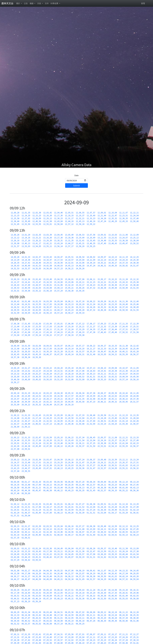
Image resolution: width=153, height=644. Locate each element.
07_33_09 (80, 640)
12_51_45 (15, 224)
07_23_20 (113, 637)
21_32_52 (48, 421)
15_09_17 (102, 279)
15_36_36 (113, 285)
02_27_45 (134, 529)
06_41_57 (37, 621)
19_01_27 (26, 368)
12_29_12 (48, 218)
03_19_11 (58, 551)
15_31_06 (58, 285)
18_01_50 (26, 346)
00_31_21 (37, 487)
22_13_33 (134, 437)
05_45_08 (26, 598)
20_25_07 (15, 399)
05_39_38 (102, 596)
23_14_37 (15, 462)
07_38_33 (134, 640)
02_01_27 (26, 526)
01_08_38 (91, 504)
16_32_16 (69, 307)
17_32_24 (69, 329)
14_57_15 (58, 268)
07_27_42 (26, 640)
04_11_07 (102, 570)
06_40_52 (26, 621)
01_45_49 (37, 513)
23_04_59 (58, 459)
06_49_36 (113, 621)
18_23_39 (113, 348)
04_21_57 (69, 573)
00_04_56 (58, 482)
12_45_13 (80, 221)
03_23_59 (102, 551)
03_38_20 (102, 554)
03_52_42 (102, 557)
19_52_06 (69, 379)
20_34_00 (102, 399)
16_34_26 (91, 307)
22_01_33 (26, 437)
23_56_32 (134, 468)
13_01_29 (26, 235)
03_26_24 (124, 551)
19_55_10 (102, 379)
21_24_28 (102, 418)
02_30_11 (26, 532)
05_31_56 (26, 596)
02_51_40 (91, 535)
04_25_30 (102, 573)
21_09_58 (102, 415)
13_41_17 (37, 243)
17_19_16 (69, 326)
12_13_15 (15, 215)
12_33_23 (91, 218)
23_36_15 (80, 465)
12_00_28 (15, 213)
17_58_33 (69, 335)
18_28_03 (26, 351)
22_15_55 (26, 440)
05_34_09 (48, 596)
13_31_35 (69, 240)
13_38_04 (134, 240)
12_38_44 (15, 221)
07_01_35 (26, 634)
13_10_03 (113, 235)
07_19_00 (69, 637)
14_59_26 (80, 268)
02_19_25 (58, 529)
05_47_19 (48, 598)
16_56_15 (48, 313)
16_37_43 (124, 307)
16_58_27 (69, 313)
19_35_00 (15, 376)
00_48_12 (58, 490)
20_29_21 (58, 399)
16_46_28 (80, 310)
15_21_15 (91, 282)
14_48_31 (102, 265)
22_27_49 (134, 440)
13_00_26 (15, 235)
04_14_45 (134, 570)
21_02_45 (37, 415)
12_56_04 (58, 224)
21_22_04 (80, 418)
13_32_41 (80, 240)
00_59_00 (26, 493)
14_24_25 (124, 260)
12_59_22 (91, 224)
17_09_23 (102, 323)
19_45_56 (134, 376)
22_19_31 (58, 440)
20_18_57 (80, 396)
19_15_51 (58, 371)
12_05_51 (69, 213)
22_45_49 (37, 446)
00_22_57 (91, 485)
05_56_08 (134, 598)
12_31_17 (69, 218)
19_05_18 (69, 368)
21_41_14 (124, 421)
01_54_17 (113, 513)
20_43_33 (58, 402)
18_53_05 (102, 354)
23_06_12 (69, 459)
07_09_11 (102, 634)
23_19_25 (58, 462)
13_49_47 (124, 243)
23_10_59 (113, 459)
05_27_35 (113, 593)
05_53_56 (113, 598)
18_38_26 (113, 351)
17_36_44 (113, 329)
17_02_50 (37, 323)
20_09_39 (113, 393)
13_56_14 (58, 246)
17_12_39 (134, 323)
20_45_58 (80, 402)
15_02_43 (37, 279)
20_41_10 (37, 402)
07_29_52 (48, 640)
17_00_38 (15, 323)
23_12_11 (124, 459)
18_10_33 (113, 346)
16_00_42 (15, 301)
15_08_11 (91, 279)
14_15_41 (37, 260)
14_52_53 (15, 268)
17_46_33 (80, 332)
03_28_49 (15, 554)
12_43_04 (58, 221)
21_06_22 (69, 415)
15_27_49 (26, 285)
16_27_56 (26, 307)
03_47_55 (58, 557)
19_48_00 (26, 379)
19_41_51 (91, 376)
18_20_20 (80, 348)
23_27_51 (134, 462)
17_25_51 (134, 326)
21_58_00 (15, 427)
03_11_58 (124, 548)
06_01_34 (26, 612)
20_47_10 (91, 402)
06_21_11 (91, 615)
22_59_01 (26, 449)
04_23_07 (80, 573)
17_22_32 (102, 326)
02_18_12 (48, 529)
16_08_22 (91, 301)
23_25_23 (113, 462)
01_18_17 (48, 507)
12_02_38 (37, 213)
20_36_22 (124, 399)
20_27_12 (37, 399)
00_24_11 (102, 485)
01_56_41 (134, 513)
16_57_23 (58, 313)
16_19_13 (69, 304)
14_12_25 (134, 257)
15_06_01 (69, 279)
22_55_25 (124, 446)
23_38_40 (102, 465)
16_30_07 (48, 307)
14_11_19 (124, 257)
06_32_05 (69, 618)
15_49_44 (113, 288)
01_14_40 (15, 507)
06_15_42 (37, 615)
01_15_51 (26, 507)
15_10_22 (113, 279)
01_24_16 (102, 507)
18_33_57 (80, 351)
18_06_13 (69, 346)
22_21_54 (80, 440)
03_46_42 (48, 557)
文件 (47, 3)
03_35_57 (80, 554)
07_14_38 (26, 637)
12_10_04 (113, 213)
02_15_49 (26, 529)
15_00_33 (15, 279)
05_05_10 (48, 590)
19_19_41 (102, 371)
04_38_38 (91, 576)
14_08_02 (91, 257)
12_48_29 (113, 221)
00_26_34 (124, 485)
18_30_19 (48, 351)
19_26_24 (48, 374)
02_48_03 (58, 535)
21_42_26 (134, 421)
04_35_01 (58, 576)
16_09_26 (102, 301)
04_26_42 (113, 573)
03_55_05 (124, 557)
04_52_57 (91, 579)
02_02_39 (37, 526)
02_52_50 (102, 535)
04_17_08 (26, 573)
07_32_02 (69, 640)
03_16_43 (37, 551)
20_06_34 (80, 393)
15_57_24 (58, 291)
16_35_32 (102, 307)
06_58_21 (69, 624)
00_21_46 (80, 485)
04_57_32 (124, 579)
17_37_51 (124, 329)
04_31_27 (26, 576)
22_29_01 (15, 443)
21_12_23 (124, 415)
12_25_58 (15, 218)
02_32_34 (48, 532)
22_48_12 (58, 446)
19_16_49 (69, 371)
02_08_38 (91, 526)
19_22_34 (134, 371)
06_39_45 (15, 621)
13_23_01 (113, 238)
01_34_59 (69, 510)
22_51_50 (91, 446)
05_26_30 (102, 593)
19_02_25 (37, 368)
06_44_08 (58, 621)
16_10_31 (113, 301)
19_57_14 (124, 379)
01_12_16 (124, 504)
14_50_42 (124, 265)
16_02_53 (37, 301)
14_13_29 (15, 260)
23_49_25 (69, 468)
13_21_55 (102, 238)
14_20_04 (80, 260)
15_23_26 (113, 282)
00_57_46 (15, 493)
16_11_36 (124, 301)
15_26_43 (15, 285)
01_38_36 (102, 510)
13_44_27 (69, 243)
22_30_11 (26, 443)
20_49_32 (113, 402)
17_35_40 (102, 329)
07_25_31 (134, 637)
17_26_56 (15, 329)
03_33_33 (58, 554)
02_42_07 (134, 532)
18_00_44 (15, 346)
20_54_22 (26, 404)
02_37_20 (91, 532)
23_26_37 (124, 462)
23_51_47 (91, 468)
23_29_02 (15, 465)
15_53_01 (15, 291)
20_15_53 (48, 396)
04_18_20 (37, 573)
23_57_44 (15, 471)
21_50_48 (80, 424)
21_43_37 (15, 424)
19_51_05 (58, 379)
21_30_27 (26, 421)
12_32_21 (80, 218)
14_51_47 (134, 265)
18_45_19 (37, 354)
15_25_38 (134, 282)
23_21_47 (80, 462)
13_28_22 (37, 240)
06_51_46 (134, 621)
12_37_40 (134, 218)
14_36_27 (113, 263)
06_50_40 (124, 621)
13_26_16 (15, 240)
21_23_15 (91, 418)
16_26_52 (15, 307)
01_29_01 (15, 510)
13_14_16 (26, 238)
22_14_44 (15, 440)
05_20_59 (48, 593)
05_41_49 (124, 596)
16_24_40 (124, 304)
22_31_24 (37, 443)
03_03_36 (48, 548)
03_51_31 (91, 557)
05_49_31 (69, 598)
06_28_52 (37, 618)
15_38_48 (134, 285)
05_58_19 (26, 601)
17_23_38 (113, 326)
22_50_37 (80, 446)
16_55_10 (37, 313)
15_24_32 (124, 282)
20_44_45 (69, 402)
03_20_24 (69, 551)
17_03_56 (48, 323)
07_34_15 (91, 640)
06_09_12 (102, 612)
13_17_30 (58, 238)
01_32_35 (48, 510)
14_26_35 (15, 263)
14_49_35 (113, 265)
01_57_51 (15, 515)
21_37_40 (91, 421)
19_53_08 (80, 379)
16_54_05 (26, 313)
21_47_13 (48, 424)
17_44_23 (58, 332)
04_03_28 (37, 570)
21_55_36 (124, 424)
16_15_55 (37, 304)
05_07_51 (69, 590)
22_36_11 (80, 443)
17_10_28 (113, 323)
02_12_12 (124, 526)
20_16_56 (58, 396)
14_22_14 (102, 260)
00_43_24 (15, 490)
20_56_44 (48, 404)
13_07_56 (91, 235)
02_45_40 (37, 535)
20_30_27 (69, 399)
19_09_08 (113, 368)
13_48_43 (113, 243)
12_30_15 (58, 218)
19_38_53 (58, 376)
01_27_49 (134, 507)
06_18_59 (69, 615)
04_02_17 (26, 570)
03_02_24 (37, 548)
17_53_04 (15, 335)
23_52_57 (102, 468)
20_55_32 (37, 404)
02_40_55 (124, 532)
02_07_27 (80, 526)
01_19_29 (58, 507)
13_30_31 (58, 240)
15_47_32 (91, 288)
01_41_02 (124, 510)
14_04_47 (58, 257)
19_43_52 (113, 376)
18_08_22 (91, 346)
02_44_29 (26, 535)
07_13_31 (15, 637)
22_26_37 (124, 440)
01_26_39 (124, 507)
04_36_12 (69, 576)
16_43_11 (48, 310)
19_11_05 (134, 368)
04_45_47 (26, 579)
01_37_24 (91, 510)
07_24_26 (124, 637)
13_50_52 (134, 243)
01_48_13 (58, 513)
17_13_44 (15, 326)
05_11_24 (91, 590)
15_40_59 (26, 288)
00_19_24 (58, 485)
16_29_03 (37, 307)
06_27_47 (26, 618)
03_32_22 (48, 554)
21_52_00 (91, 424)
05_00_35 (15, 590)
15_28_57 (37, 285)
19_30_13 (91, 374)
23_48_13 (58, 468)
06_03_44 (48, 612)
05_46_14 (37, 598)
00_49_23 (69, 490)
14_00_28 (15, 257)
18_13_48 (15, 348)
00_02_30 (37, 482)
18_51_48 (91, 354)
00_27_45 (134, 485)
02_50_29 (80, 535)
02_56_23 (134, 535)
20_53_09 (15, 404)
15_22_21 (102, 282)
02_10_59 (113, 526)
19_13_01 (26, 371)
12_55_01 (48, 224)
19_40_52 (80, 376)
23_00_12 (15, 459)
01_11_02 (113, 504)
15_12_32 (134, 279)
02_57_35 (15, 538)
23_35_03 (69, 465)
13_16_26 (48, 238)
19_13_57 (37, 371)
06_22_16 (102, 615)
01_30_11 (26, 510)
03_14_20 (15, 551)
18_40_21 (124, 351)
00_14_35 (15, 485)
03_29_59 (26, 554)
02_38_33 (102, 532)
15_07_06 (80, 279)
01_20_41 (69, 507)
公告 (26, 3)
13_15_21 (37, 238)
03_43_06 (15, 557)
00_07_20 (80, 482)
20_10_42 (124, 393)
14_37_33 (124, 263)
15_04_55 (58, 279)
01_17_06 (37, 507)
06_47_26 (91, 621)
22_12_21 (124, 437)
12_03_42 (48, 213)
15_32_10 (69, 285)
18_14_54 (26, 348)
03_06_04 (69, 548)
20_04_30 (58, 393)
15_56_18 (48, 291)
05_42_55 (134, 596)
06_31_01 (58, 618)
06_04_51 (58, 612)
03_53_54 (113, 557)
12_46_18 (91, 221)
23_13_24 (134, 459)
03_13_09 (134, 548)
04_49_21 (58, 579)
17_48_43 (102, 332)
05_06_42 (58, 590)
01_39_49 (113, 510)
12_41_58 (48, 221)
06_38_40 (134, 618)
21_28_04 (134, 418)
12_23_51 (124, 215)
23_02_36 (37, 459)
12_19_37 (80, 215)
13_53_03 (26, 246)
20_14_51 (37, 396)
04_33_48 (48, 576)
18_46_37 (48, 354)
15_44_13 (58, 288)
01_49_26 (69, 513)
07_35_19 (102, 640)
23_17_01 (37, 462)
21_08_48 (91, 415)
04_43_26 (134, 576)
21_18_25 (48, 418)
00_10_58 (113, 482)
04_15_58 (15, 573)
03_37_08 (91, 554)
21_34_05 (58, 421)
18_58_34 (26, 357)
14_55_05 (37, 268)
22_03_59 (48, 437)
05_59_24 (37, 601)
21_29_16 (15, 421)
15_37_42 (124, 285)
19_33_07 (124, 374)
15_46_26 (80, 288)
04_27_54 (124, 573)
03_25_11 (113, 551)
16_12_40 (134, 301)
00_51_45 (91, 490)
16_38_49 (134, 307)
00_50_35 (80, 490)
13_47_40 (102, 243)
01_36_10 (80, 510)
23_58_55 (26, 471)
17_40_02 (15, 332)
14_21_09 (91, 260)
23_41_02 (124, 465)
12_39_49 (26, 221)
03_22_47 (91, 551)
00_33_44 (58, 487)
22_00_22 (15, 437)
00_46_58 (48, 490)
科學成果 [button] (55, 3)
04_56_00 (113, 579)
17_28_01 (26, 329)
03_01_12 (26, 548)
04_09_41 (91, 570)
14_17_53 (58, 260)
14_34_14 (91, 263)
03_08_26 (91, 548)
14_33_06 (80, 263)
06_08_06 (91, 612)
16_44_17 (58, 310)
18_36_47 (102, 351)
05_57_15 (15, 601)
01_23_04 (91, 507)
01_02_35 (37, 504)
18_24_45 (124, 348)
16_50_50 (124, 310)
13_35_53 (113, 240)
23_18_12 (48, 462)
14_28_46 (37, 263)
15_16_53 (48, 282)
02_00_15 (15, 526)
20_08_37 (102, 393)
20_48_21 (102, 402)
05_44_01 (15, 598)
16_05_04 (58, 301)
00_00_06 (15, 482)
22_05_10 (58, 437)
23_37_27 (91, 465)
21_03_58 (48, 415)
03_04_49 (58, 548)
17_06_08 (69, 323)
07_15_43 (37, 637)
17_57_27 (58, 335)
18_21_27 (91, 348)
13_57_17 (69, 246)
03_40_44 (124, 554)
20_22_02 (113, 396)
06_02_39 (37, 612)
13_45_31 (80, 243)
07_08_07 (91, 634)
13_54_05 (37, 246)
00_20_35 (69, 485)
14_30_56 (58, 263)
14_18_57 (69, 260)
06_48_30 (102, 621)
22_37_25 (91, 443)
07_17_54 (58, 637)
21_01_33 (26, 415)
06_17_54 (58, 615)
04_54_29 (102, 579)
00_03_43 (48, 482)
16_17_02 (48, 304)
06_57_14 (58, 624)
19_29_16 (80, 374)
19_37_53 (48, 376)
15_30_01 (48, 285)
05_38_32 (91, 596)
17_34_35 (91, 329)
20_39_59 (26, 402)
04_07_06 (69, 570)
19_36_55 (37, 376)
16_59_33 (80, 313)
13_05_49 (69, 235)
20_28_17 (48, 399)
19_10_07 (124, 368)
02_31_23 (37, 532)
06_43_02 (48, 621)
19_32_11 (113, 374)
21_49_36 (69, 424)
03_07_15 (80, 548)
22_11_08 (113, 437)
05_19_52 (37, 593)
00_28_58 (15, 487)
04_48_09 (48, 579)
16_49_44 (113, 310)
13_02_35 (37, 235)
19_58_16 (134, 379)
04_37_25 (80, 576)
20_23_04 (124, 396)
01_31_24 (37, 510)
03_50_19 (80, 557)
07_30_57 (58, 640)
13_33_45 (91, 240)
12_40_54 (37, 221)
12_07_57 (91, 213)
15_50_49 (124, 288)
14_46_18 (80, 265)
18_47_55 (58, 354)
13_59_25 (91, 246)
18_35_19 (91, 351)
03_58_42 (26, 560)
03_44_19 (26, 557)
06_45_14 (69, 621)
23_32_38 (48, 465)
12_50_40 (134, 221)
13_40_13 (26, 243)
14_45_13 (69, 265)
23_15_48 (26, 462)
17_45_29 (69, 332)
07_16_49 (48, 637)
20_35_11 (113, 399)
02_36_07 (80, 532)
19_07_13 (91, 368)
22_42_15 (134, 443)
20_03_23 (48, 393)
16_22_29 (102, 304)
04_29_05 (134, 573)
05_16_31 (134, 590)
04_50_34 (69, 579)
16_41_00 (26, 310)
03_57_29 (15, 560)
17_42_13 (37, 332)
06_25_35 (134, 615)
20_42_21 (48, 402)
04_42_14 (124, 576)
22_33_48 (58, 443)
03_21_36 (80, 551)
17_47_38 (91, 332)
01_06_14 (69, 504)
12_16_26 (48, 215)
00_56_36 (134, 490)
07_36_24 (113, 640)
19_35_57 (26, 376)
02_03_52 (48, 526)
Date (76, 175)
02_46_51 (48, 535)
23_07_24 (80, 459)
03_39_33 (113, 554)
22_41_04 (124, 443)
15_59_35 (80, 291)
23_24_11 (102, 462)
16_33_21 (80, 307)
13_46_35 (91, 243)
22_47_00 (48, 446)
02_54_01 (113, 535)
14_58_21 (69, 268)
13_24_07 (124, 238)
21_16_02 (26, 418)
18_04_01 (48, 346)
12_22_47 (113, 215)
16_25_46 (134, 304)
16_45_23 (69, 310)
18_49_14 (69, 354)
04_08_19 (80, 570)
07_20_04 (80, 637)
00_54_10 (113, 490)
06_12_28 (134, 612)
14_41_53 (37, 265)
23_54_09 (113, 468)
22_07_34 (80, 437)
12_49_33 (124, 221)
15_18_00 (58, 282)
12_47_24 (102, 221)
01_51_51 (91, 513)
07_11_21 (124, 634)
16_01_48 (26, 301)
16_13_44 (15, 304)
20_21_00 (102, 396)
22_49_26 (69, 446)
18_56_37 (134, 354)
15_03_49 (48, 279)
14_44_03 (58, 265)
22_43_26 (15, 446)
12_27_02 (26, 218)
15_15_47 (37, 282)
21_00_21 (15, 415)
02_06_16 (69, 526)
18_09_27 (102, 346)
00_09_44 (102, 482)
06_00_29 (15, 612)
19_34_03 (134, 374)
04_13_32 (124, 570)
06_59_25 (80, 624)
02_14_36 (15, 529)
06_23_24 (113, 615)
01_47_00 (48, 513)
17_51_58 (134, 332)
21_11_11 (113, 415)
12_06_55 (80, 213)
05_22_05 (58, 593)
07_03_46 (48, 634)
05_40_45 (113, 596)
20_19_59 (91, 396)
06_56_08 (48, 624)
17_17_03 (48, 326)
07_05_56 (69, 634)
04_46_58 (37, 579)
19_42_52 (102, 376)
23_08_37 (91, 459)
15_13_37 (15, 282)
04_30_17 (15, 576)
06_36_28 (113, 618)
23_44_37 (26, 468)
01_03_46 (48, 504)
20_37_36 (134, 399)
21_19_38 (58, 418)
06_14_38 (26, 615)
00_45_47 (37, 490)
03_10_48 (113, 548)
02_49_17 (69, 535)
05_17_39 (15, 593)
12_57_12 (69, 224)
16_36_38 (113, 307)
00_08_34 (91, 482)
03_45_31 (37, 557)
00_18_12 (48, 485)
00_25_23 (113, 485)
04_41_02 (113, 576)
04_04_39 (48, 570)
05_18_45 (26, 593)
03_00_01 (15, 548)
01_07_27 (80, 504)
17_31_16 (58, 329)
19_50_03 (48, 379)
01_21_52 (80, 507)
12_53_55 (37, 224)
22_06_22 (69, 437)
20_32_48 (91, 399)
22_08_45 (91, 437)
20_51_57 (134, 402)
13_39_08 (15, 243)
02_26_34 (124, 529)
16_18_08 (58, 304)
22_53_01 (102, 446)
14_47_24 (91, 265)
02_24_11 (102, 529)
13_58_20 (80, 246)
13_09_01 (102, 235)
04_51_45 (80, 579)
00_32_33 (48, 487)
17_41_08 (26, 332)
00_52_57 (102, 490)
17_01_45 (26, 323)
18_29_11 (37, 351)
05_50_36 (80, 598)
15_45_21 (69, 288)
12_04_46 (58, 213)
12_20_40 (91, 215)
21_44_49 (26, 424)
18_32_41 (69, 351)
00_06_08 (69, 482)
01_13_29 (134, 504)
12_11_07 (124, 213)
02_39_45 (113, 532)
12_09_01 (102, 213)
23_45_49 (37, 468)
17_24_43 (124, 326)
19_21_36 (124, 371)
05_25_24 (91, 593)
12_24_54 (134, 215)
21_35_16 (69, 421)
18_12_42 (134, 346)
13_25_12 (134, 238)
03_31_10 (37, 554)
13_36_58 (124, 240)
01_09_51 (102, 504)
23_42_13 (134, 465)
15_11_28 (124, 279)
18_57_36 (15, 357)
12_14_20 (26, 215)
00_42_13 (134, 487)
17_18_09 (58, 326)
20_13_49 (26, 396)
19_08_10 (102, 368)
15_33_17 (80, 285)
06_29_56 (48, 618)
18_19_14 (69, 348)
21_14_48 (15, 418)
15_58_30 (69, 291)
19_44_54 (124, 376)
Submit (76, 185)
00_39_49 (113, 487)
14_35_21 (102, 263)
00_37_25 (91, 487)
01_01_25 (26, 504)
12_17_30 (58, 215)
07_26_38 (15, 640)
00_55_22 (124, 490)
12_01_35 (26, 213)
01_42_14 (134, 510)
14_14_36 (26, 260)
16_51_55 (134, 310)
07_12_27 (134, 634)
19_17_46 (80, 371)
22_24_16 (102, 440)
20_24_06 (134, 396)
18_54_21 (113, 354)
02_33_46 (58, 532)
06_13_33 (15, 615)
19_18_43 (91, 371)
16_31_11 (58, 307)
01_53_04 (102, 513)
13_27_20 (26, 240)
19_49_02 (37, 379)
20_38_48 (15, 402)
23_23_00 (91, 462)
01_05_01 (58, 504)
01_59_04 (26, 515)
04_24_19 (91, 573)
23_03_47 (48, 459)
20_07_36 (91, 393)
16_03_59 (48, 301)
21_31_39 (37, 421)
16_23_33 (113, 304)
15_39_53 (15, 288)
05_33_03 (37, 596)
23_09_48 (102, 459)
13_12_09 (134, 235)
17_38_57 (134, 329)
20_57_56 (58, 404)
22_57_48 (15, 449)
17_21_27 (91, 326)
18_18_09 (58, 348)
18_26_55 (15, 351)
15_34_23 (91, 285)
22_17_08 (37, 440)
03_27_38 (134, 551)
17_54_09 (26, 335)
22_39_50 (113, 443)
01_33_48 (58, 510)
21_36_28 (80, 421)
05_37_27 (80, 596)
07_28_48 (37, 640)
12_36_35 (124, 218)
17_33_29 (80, 329)
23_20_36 (69, 462)
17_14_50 (26, 326)
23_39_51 (113, 465)
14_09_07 (102, 257)
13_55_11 (48, 246)
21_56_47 (134, 424)
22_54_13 (113, 446)
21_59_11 (26, 427)
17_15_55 (37, 326)
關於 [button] (18, 3)
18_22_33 (102, 348)
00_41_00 (124, 487)
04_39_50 (102, 576)
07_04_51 (58, 634)
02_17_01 (37, 529)
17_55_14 (37, 335)
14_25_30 (134, 260)
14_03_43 (48, 257)
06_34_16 (91, 618)
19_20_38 (113, 371)
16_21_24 (91, 304)
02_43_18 (15, 535)
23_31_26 (37, 465)
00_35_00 (69, 487)
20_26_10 (26, 399)
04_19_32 (48, 573)
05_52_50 (102, 598)
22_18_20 (48, 440)
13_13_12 (15, 238)
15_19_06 (69, 282)
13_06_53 (80, 235)
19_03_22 (48, 368)
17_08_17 (91, 323)
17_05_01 (58, 323)
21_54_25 (113, 424)
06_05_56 (69, 612)
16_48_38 (102, 310)
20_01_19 (26, 393)
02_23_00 (91, 529)
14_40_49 (26, 265)
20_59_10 (69, 404)
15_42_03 (37, 288)
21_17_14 (37, 418)
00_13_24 (134, 482)
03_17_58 (48, 551)
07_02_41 (37, 634)
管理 (143, 3)
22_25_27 (113, 440)
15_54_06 (26, 291)
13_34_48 (102, 240)
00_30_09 (26, 487)
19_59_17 (15, 382)
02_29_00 (15, 532)
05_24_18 (80, 593)
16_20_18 (80, 304)
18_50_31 (80, 354)
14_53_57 (26, 268)
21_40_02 (113, 421)
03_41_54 (134, 554)
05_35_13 (58, 596)
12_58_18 (80, 224)
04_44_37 (15, 579)
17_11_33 (124, 323)
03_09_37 (102, 548)
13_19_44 (80, 238)
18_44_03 (26, 354)
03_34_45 (69, 554)
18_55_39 (124, 354)
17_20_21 (80, 326)
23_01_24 (26, 459)
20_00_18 (15, 393)
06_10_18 (113, 612)
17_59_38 (80, 335)
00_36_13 (80, 487)
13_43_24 (58, 243)
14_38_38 (134, 263)
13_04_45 (58, 235)
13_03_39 (48, 235)
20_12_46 (15, 396)
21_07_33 (80, 415)
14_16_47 (48, 260)
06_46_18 (80, 621)
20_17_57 (69, 396)
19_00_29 (15, 368)
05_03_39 (37, 590)
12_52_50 (26, 224)
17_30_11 (48, 329)
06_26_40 (15, 618)
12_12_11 (134, 213)
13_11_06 (124, 235)
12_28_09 (37, 218)
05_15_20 (124, 590)
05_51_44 (91, 598)
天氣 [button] (39, 3)
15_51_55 (134, 288)
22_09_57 (102, 437)
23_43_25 (15, 468)
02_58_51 (26, 538)
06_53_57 (26, 624)
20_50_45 (124, 402)
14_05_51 (69, 257)
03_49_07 (69, 557)
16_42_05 (37, 310)
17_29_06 (37, 329)
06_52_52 (15, 624)
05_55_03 (124, 598)
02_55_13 (124, 535)
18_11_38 (124, 346)
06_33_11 (80, 618)
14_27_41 (26, 263)
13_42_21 (48, 243)
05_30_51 (15, 596)
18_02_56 (37, 346)
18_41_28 (134, 351)
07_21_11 (91, 637)
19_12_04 (15, 371)
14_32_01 (69, 263)
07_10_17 (113, 634)
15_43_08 (48, 288)
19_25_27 (37, 374)
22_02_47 (37, 437)
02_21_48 (80, 529)
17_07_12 (80, 323)
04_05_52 (58, 570)
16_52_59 (15, 313)
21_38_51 (102, 421)
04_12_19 (113, 570)
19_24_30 (26, 374)
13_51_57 (15, 246)
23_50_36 (80, 468)
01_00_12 (15, 504)
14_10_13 (113, 257)
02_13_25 (134, 526)
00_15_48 (26, 485)
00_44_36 (26, 490)
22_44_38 (26, 446)
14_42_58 (48, 265)
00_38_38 (102, 487)
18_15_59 (37, 348)
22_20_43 (69, 440)
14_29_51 (48, 263)
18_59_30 (37, 357)
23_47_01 (48, 468)
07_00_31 (15, 634)
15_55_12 (37, 291)
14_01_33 (26, 257)
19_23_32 (15, 374)
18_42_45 (15, 354)
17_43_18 (48, 332)
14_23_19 (113, 260)
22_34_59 (69, 443)
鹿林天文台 (7, 3)
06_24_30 (124, 615)
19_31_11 (102, 374)
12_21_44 (102, 215)
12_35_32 (113, 218)
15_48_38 (102, 288)
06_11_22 (124, 612)
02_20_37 (69, 529)
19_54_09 (91, 379)
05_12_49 (102, 590)
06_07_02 (80, 612)
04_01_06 (15, 570)
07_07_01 (80, 634)
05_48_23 (58, 598)
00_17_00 (37, 485)
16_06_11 (69, 301)
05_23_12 (69, 593)
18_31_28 (58, 351)
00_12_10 (124, 482)
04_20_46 (58, 573)
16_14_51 (26, 304)
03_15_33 (26, 551)
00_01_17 (26, 482)
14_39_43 (15, 265)
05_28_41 (124, 593)
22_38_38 (102, 443)
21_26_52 (124, 418)
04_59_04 (134, 579)
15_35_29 (102, 285)
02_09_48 (102, 526)
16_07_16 (80, 301)
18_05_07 (58, 346)
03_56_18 (134, 557)
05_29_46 (134, 593)
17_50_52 (124, 332)
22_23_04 (91, 440)
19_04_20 (58, 368)
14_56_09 (48, 268)
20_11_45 (134, 393)
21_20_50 (69, 418)
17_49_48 (113, 332)
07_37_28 (124, 640)
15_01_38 (26, 279)
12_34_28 (102, 218)
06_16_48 (48, 615)
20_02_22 (37, 393)
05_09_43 (80, 590)
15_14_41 (26, 282)
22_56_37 (134, 446)
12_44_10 (69, 221)
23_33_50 (58, 465)
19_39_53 (69, 376)
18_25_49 (134, 348)
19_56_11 (113, 379)
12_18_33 (69, 215)
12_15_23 (37, 215)
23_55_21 (124, 468)
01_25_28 (113, 507)
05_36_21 (69, 596)
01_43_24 (15, 513)
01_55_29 (124, 513)
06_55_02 (37, 624)
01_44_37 (26, 513)
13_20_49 (91, 238)
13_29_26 (48, 240)
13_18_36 (69, 238)
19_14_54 (48, 371)
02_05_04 (58, 526)
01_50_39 (80, 513)
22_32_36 (48, 443)
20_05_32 (69, 393)
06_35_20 (102, 618)
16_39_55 (15, 310)
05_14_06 (113, 590)
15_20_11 (80, 282)
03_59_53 (37, 560)
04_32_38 (37, 576)
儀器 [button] (32, 3)
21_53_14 (102, 424)
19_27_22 (58, 374)
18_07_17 (80, 346)
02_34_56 (69, 532)
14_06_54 (80, 257)
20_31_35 (80, 399)
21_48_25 (58, 424)
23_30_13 (26, 465)
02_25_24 (113, 529)
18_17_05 (48, 348)
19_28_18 (69, 374)
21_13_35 (134, 415)
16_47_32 (91, 310)
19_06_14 (80, 368)
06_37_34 (124, 618)
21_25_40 (113, 418)
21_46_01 (37, 424)
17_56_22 (48, 335)
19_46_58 (15, 379)
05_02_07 (26, 590)
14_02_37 (37, 257)
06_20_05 (80, 615)
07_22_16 (102, 637)
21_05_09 (58, 415)
